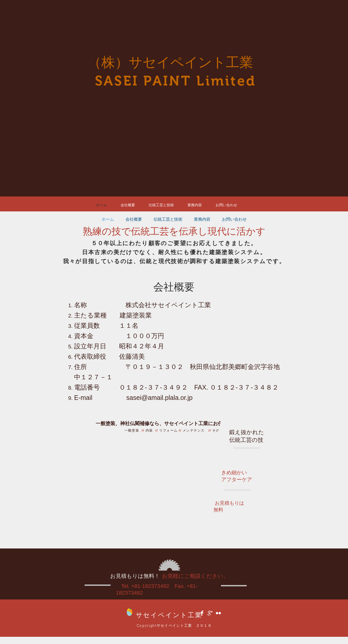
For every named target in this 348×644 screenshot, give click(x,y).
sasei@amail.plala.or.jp (159, 398)
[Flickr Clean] (218, 613)
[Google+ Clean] (210, 613)
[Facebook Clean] (202, 613)
